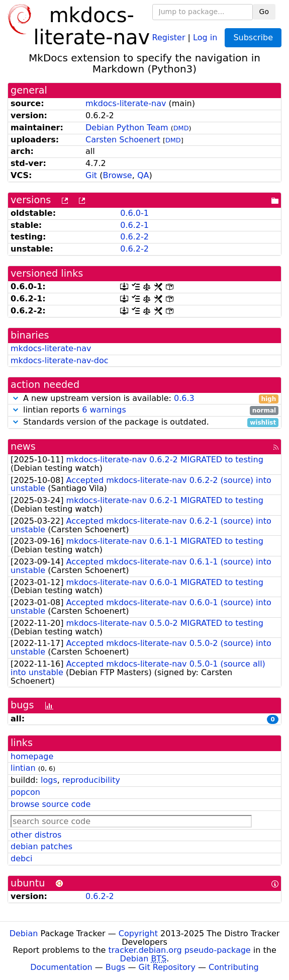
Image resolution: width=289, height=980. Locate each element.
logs (49, 780)
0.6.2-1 (134, 225)
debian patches (41, 846)
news (23, 446)
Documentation (61, 967)
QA (143, 175)
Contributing (234, 967)
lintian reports (144, 410)
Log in (205, 37)
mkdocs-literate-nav (126, 103)
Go (264, 12)
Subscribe (253, 37)
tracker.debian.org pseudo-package (180, 950)
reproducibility (91, 780)
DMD (181, 128)
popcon (25, 792)
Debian (24, 933)
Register (169, 37)
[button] (16, 398)
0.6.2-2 (134, 237)
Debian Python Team (127, 128)
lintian (23, 768)
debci (21, 859)
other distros (36, 835)
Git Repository (167, 967)
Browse (117, 175)
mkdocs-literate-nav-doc (59, 360)
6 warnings (104, 410)
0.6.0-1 (134, 213)
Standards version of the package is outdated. (144, 422)
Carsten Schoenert (123, 140)
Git (91, 175)
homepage (32, 756)
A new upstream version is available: (144, 399)
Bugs (116, 967)
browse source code (51, 804)
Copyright (138, 933)
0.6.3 (184, 398)
